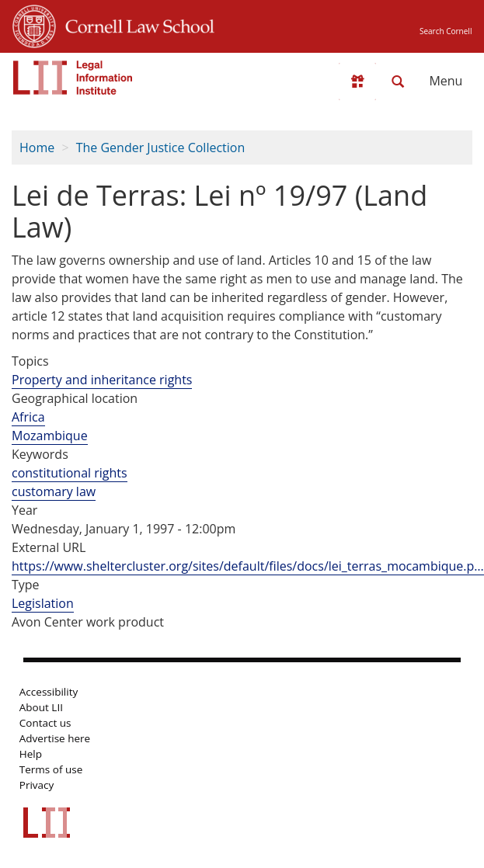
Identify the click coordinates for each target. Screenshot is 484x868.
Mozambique (50, 436)
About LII (41, 707)
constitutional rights (70, 473)
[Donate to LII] (357, 82)
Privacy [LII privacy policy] (37, 785)
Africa (28, 417)
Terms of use (51, 769)
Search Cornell (446, 31)
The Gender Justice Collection (161, 148)
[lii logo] (73, 78)
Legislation (43, 603)
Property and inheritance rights (102, 380)
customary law (54, 491)
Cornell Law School (135, 24)
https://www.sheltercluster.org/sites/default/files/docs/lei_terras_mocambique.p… (248, 566)
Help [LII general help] (31, 754)
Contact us (45, 723)
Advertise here (55, 738)
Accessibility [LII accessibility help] (49, 692)
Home (37, 148)
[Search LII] (398, 82)
